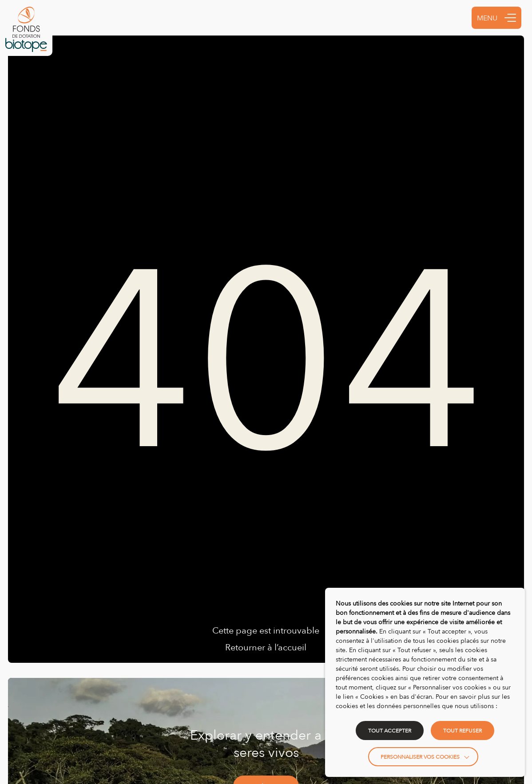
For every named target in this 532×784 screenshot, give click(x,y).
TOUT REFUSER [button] (463, 731)
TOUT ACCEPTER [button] (390, 731)
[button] (510, 18)
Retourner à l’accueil (266, 647)
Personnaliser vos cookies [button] (420, 757)
